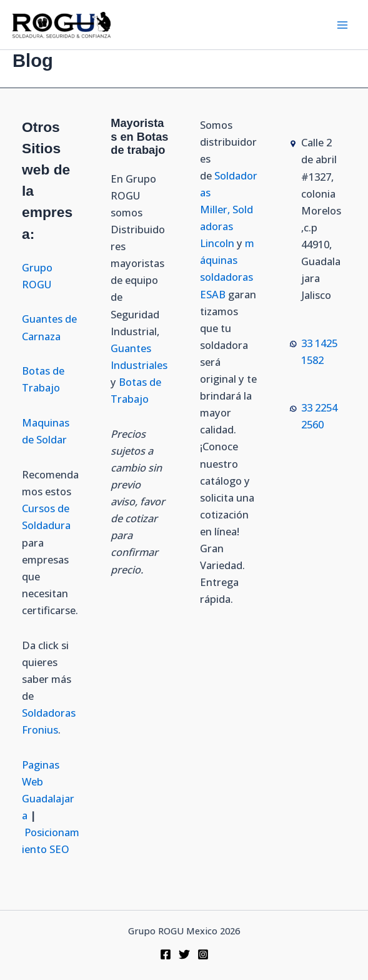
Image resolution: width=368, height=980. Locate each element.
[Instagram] (203, 954)
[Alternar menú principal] (342, 25)
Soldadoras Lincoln (226, 226)
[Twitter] (184, 954)
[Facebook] (166, 954)
